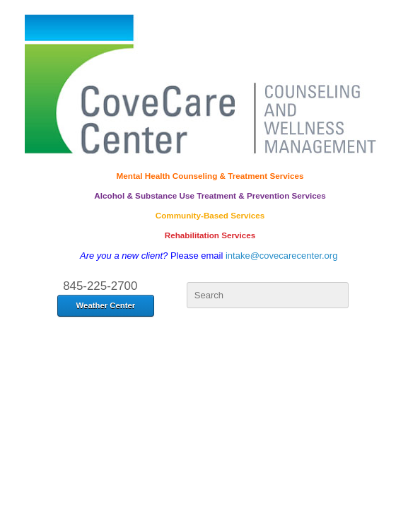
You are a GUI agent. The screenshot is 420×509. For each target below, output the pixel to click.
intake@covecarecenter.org (281, 256)
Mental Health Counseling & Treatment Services (210, 176)
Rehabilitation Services (210, 235)
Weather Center (106, 305)
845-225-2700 (100, 286)
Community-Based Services (210, 215)
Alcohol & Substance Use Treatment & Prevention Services (210, 195)
